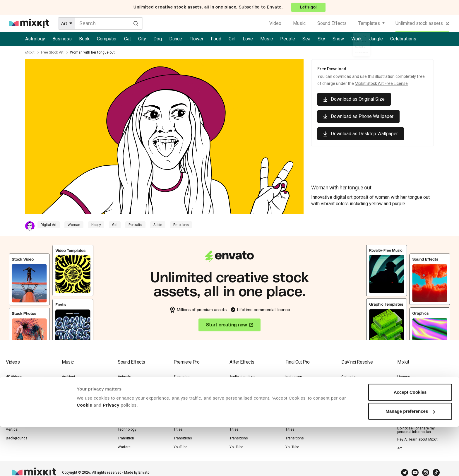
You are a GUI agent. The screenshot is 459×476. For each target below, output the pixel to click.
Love (248, 39)
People (288, 39)
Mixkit (30, 52)
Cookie (84, 454)
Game (123, 386)
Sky (321, 39)
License (404, 377)
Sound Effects (332, 23)
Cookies (404, 412)
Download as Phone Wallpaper (362, 116)
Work (357, 39)
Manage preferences (410, 460)
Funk (66, 394)
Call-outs (237, 386)
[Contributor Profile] (31, 226)
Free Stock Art (52, 52)
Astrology (35, 39)
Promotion (294, 412)
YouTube (348, 412)
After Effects (242, 362)
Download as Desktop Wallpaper (364, 134)
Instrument (127, 403)
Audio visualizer (243, 377)
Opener (179, 412)
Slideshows (183, 421)
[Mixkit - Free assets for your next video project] (29, 23)
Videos (13, 362)
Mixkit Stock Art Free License (381, 83)
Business (62, 39)
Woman (74, 225)
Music (299, 23)
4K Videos (14, 377)
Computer (107, 39)
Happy (96, 225)
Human (124, 394)
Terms (402, 386)
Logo (178, 394)
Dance (176, 39)
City (142, 39)
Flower (196, 39)
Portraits (135, 225)
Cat (127, 39)
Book (84, 39)
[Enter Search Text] (109, 23)
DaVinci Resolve (357, 362)
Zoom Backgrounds (22, 421)
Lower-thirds (184, 403)
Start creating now (227, 326)
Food (216, 39)
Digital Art (49, 225)
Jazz (66, 412)
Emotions (181, 225)
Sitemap (404, 394)
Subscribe (181, 377)
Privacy (111, 454)
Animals (13, 412)
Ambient (68, 377)
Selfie (158, 225)
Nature (11, 386)
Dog (158, 39)
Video (275, 23)
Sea (306, 39)
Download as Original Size (358, 99)
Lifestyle (13, 394)
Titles (346, 403)
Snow (338, 39)
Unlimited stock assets (423, 23)
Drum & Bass (72, 386)
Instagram (182, 386)
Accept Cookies (410, 441)
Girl (232, 39)
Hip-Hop (68, 403)
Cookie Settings (410, 421)
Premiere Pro (186, 362)
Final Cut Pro (298, 362)
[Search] (136, 23)
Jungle (376, 39)
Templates (369, 23)
